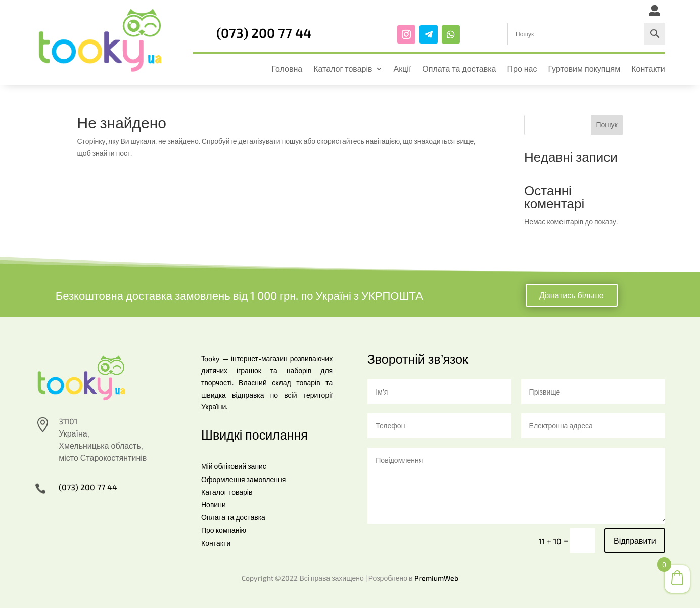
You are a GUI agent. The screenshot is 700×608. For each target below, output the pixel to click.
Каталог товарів (343, 69)
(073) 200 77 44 (264, 33)
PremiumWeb (436, 578)
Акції (403, 69)
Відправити (635, 540)
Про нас (522, 69)
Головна (287, 69)
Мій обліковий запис (234, 466)
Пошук (606, 125)
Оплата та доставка (459, 69)
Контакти (648, 69)
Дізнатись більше (572, 295)
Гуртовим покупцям (585, 69)
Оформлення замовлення (243, 479)
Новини (214, 505)
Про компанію (224, 530)
